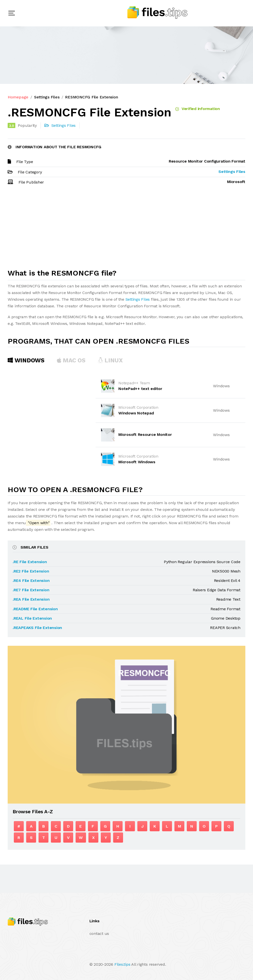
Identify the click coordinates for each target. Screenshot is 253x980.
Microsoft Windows (137, 462)
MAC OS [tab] (71, 360)
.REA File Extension (31, 599)
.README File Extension (35, 609)
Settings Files (47, 97)
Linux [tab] (110, 360)
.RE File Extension (30, 562)
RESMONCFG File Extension (91, 97)
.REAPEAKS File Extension (37, 628)
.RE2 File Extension (31, 571)
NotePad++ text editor (140, 389)
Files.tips (122, 964)
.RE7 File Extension (31, 590)
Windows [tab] (26, 360)
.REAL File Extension (32, 618)
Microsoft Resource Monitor (145, 435)
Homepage (18, 97)
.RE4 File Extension (31, 581)
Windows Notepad (136, 413)
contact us (99, 934)
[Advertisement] (126, 229)
